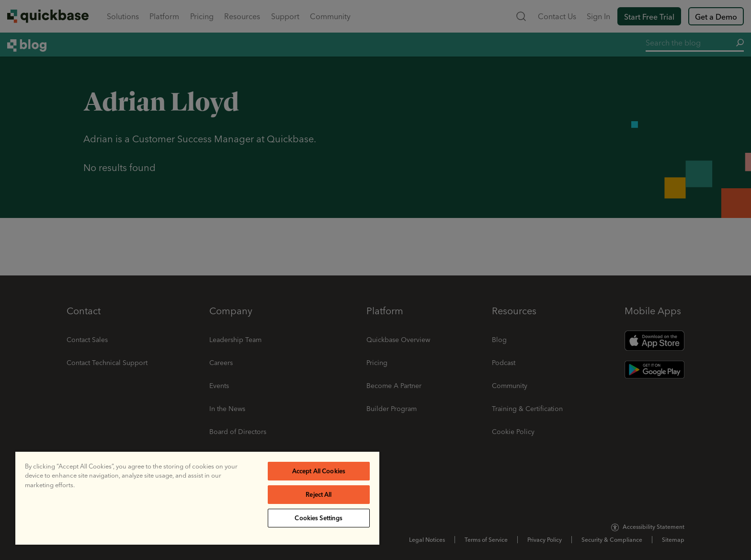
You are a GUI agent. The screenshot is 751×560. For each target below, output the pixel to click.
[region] (197, 498)
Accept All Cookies (319, 471)
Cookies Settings (319, 518)
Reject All (319, 494)
